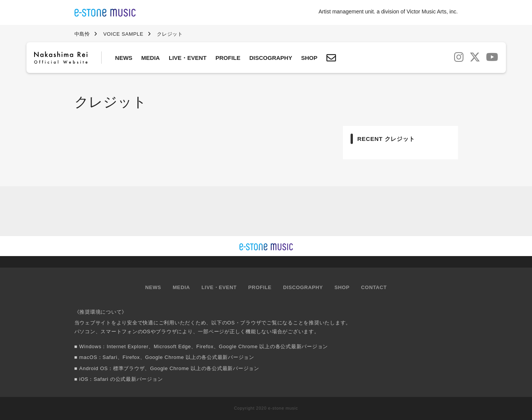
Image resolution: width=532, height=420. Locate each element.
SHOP (309, 58)
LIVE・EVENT (188, 58)
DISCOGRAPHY (271, 58)
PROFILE (228, 58)
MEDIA (150, 58)
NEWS (124, 58)
